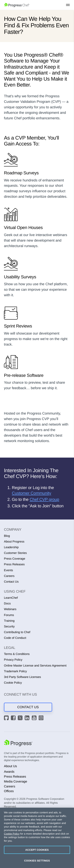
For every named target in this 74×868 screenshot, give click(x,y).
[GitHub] (7, 718)
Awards (9, 772)
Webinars (10, 609)
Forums (9, 615)
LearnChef (11, 598)
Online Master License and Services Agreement (35, 666)
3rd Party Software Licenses (22, 677)
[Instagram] (42, 718)
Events (8, 570)
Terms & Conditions (17, 654)
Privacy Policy (13, 660)
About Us (10, 766)
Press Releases (14, 564)
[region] (37, 838)
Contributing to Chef (17, 632)
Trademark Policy (15, 671)
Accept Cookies (37, 850)
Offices (9, 791)
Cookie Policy (13, 683)
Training (9, 621)
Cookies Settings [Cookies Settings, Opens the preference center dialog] (37, 861)
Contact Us (11, 582)
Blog (7, 536)
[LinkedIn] (28, 718)
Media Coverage (15, 782)
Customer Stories (15, 553)
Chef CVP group (44, 500)
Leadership (11, 547)
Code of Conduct (15, 638)
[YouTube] (35, 718)
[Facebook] (14, 718)
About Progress (14, 542)
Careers (9, 576)
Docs (7, 604)
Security (9, 627)
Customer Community (31, 493)
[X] (21, 718)
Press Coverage (15, 559)
